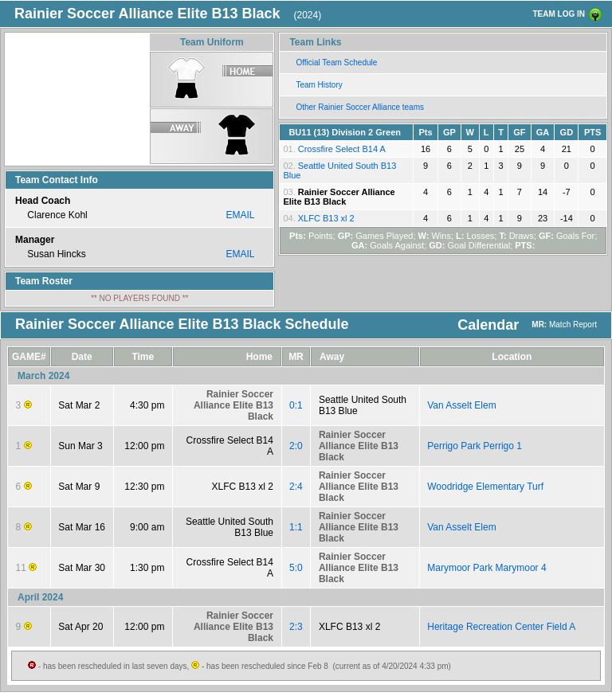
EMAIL (240, 215)
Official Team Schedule (336, 63)
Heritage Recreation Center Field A (501, 627)
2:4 (296, 487)
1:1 (296, 527)
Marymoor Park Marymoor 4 (486, 568)
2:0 (296, 446)
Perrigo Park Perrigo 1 (475, 446)
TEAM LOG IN (559, 14)
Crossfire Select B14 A (342, 149)
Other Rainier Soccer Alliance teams (360, 107)
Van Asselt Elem (461, 405)
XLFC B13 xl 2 (326, 218)
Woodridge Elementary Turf (485, 487)
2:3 (296, 627)
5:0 (296, 568)
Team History (319, 85)
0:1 (296, 405)
